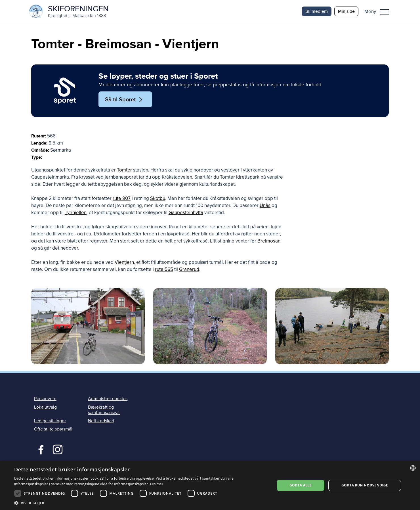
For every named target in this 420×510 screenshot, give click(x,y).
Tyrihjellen (76, 213)
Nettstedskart (101, 421)
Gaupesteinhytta (186, 213)
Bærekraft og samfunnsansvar (104, 410)
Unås (265, 205)
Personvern (45, 399)
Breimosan (269, 241)
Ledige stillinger (50, 421)
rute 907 (122, 198)
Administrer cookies (108, 399)
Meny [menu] (385, 12)
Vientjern (124, 262)
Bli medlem (317, 11)
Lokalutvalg (45, 407)
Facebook (40, 449)
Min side (346, 11)
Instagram (57, 449)
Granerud (189, 269)
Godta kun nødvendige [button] (365, 485)
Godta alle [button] (301, 485)
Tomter (124, 170)
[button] (379, 11)
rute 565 (164, 269)
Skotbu (158, 198)
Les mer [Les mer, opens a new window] (157, 484)
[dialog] (210, 485)
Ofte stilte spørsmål (53, 429)
